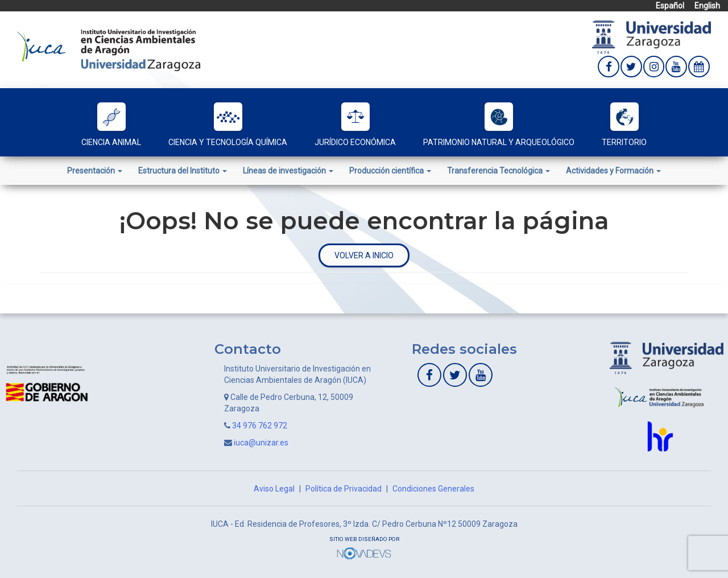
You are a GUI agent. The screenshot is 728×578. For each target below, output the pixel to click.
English (707, 6)
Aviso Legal (274, 489)
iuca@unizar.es (261, 443)
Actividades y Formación (613, 171)
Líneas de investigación (288, 171)
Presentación (95, 171)
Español (670, 6)
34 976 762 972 (260, 426)
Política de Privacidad (344, 489)
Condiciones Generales (433, 489)
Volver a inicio (364, 255)
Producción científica (390, 171)
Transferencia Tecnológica (499, 171)
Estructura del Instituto (183, 171)
